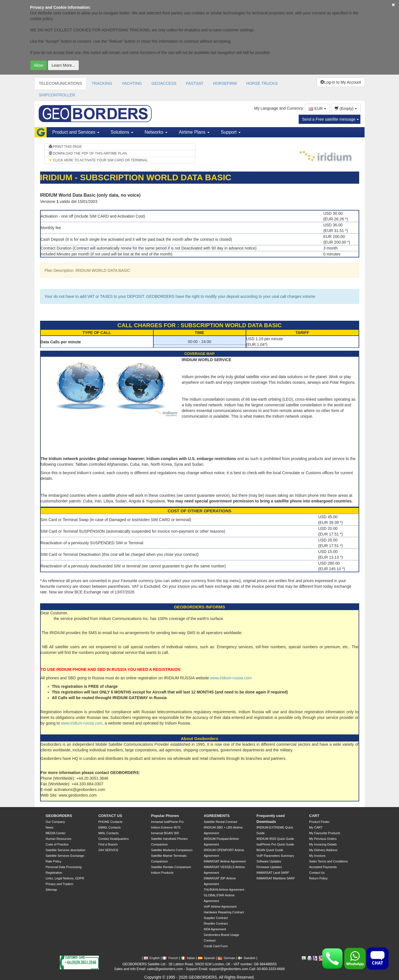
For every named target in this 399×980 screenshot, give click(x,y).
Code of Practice (57, 844)
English (152, 958)
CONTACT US (110, 816)
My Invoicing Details (323, 844)
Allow (39, 65)
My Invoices (317, 856)
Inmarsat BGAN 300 (165, 833)
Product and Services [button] (76, 132)
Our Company (55, 822)
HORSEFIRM (225, 83)
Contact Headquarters (114, 839)
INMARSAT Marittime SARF (276, 878)
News (50, 827)
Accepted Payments (323, 867)
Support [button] (231, 132)
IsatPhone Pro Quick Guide (275, 844)
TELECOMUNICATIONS (61, 83)
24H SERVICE (108, 850)
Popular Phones (165, 816)
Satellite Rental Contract (220, 822)
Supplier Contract (216, 918)
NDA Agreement (215, 929)
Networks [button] (156, 132)
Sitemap (51, 890)
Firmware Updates (269, 867)
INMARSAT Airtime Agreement (225, 861)
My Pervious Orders (323, 839)
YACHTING (132, 83)
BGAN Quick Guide (270, 850)
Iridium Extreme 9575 (166, 827)
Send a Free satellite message (331, 119)
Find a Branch (108, 844)
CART (314, 816)
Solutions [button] (122, 132)
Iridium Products (162, 873)
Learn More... (63, 65)
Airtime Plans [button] (194, 132)
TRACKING (102, 83)
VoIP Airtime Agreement (220, 907)
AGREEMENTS (217, 816)
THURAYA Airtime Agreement (224, 890)
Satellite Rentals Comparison (171, 867)
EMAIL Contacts (109, 827)
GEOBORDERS (59, 816)
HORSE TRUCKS (262, 83)
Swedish (247, 958)
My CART (316, 827)
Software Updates (269, 861)
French (170, 958)
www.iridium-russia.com (231, 678)
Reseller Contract (216, 923)
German (226, 958)
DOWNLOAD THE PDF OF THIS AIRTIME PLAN (88, 153)
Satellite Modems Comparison (172, 850)
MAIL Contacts (108, 833)
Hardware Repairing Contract (224, 912)
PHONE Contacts (110, 822)
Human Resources (59, 839)
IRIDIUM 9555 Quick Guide (275, 839)
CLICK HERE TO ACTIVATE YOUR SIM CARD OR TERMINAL (98, 160)
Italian (188, 958)
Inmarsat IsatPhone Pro (167, 822)
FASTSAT (195, 83)
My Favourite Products (325, 833)
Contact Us (317, 873)
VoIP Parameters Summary (275, 856)
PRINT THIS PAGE (65, 147)
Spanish (207, 958)
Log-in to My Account (341, 82)
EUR (317, 109)
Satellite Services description (66, 850)
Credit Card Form (216, 946)
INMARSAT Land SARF (273, 873)
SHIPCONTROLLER (57, 95)
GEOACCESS (164, 83)
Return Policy (318, 878)
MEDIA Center (56, 833)
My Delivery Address (323, 850)
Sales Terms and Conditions (329, 861)
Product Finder (319, 822)
